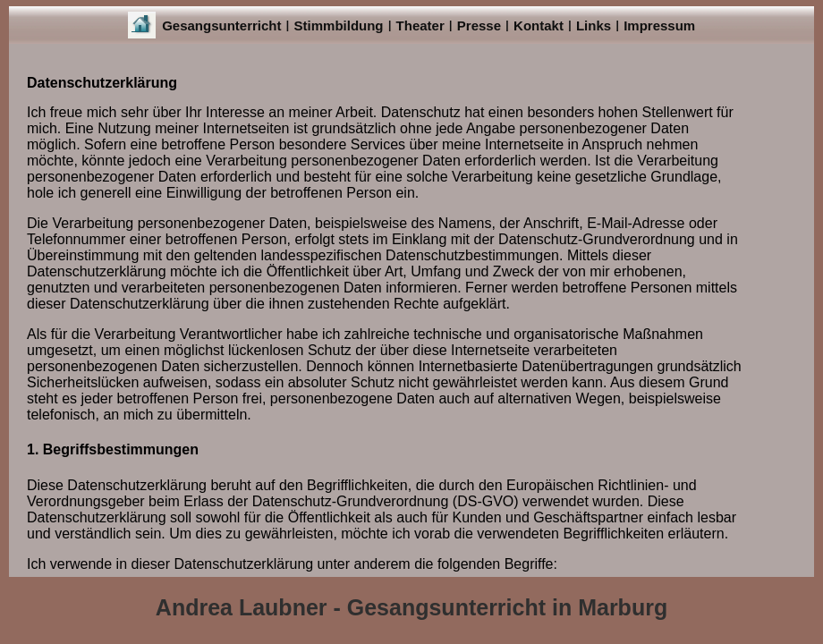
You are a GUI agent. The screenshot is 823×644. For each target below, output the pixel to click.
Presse (479, 25)
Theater (420, 25)
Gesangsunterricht (221, 25)
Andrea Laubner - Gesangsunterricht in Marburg (411, 607)
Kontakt (539, 25)
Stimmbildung (339, 25)
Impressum (659, 25)
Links (594, 25)
